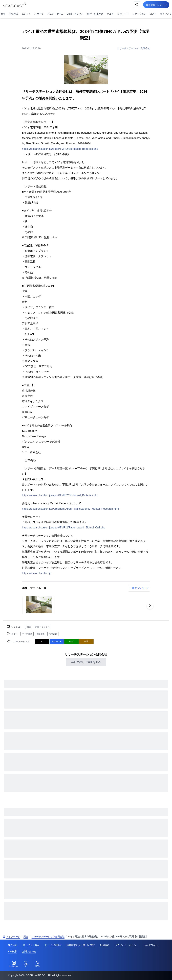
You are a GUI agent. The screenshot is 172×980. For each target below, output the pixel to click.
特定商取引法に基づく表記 (81, 945)
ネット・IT (123, 14)
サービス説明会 (53, 945)
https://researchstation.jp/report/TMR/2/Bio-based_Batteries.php (60, 149)
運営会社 (13, 945)
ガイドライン (151, 945)
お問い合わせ (29, 951)
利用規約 (105, 945)
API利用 (12, 951)
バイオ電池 (27, 634)
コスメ (153, 14)
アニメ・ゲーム (55, 14)
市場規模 (40, 634)
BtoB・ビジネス (75, 14)
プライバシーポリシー (127, 945)
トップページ (11, 937)
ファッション (139, 14)
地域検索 (13, 14)
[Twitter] (26, 964)
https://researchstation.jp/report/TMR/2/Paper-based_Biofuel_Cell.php (63, 528)
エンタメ (26, 14)
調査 (29, 627)
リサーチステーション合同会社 (134, 48)
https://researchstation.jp (37, 573)
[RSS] (37, 964)
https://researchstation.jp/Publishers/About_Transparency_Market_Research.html (70, 509)
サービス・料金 (31, 945)
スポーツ (39, 14)
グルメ (110, 14)
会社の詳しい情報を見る (86, 662)
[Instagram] (14, 964)
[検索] (137, 5)
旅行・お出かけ (95, 14)
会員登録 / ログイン (156, 5)
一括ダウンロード (139, 588)
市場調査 (53, 634)
